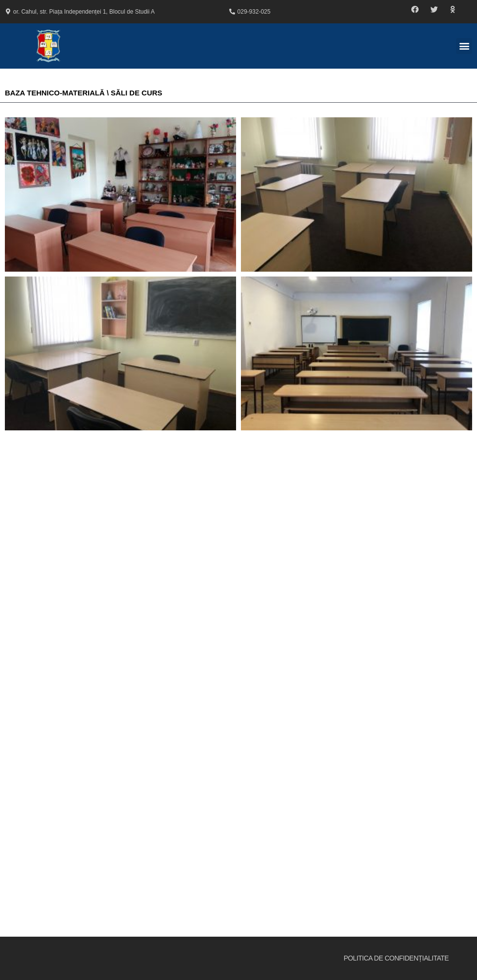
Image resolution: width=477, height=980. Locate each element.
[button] (415, 10)
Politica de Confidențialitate (396, 958)
